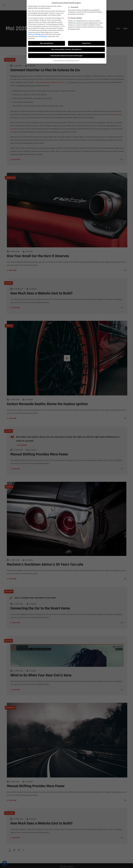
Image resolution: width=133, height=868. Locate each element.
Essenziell (74, 7)
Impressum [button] (77, 61)
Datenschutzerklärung (36, 34)
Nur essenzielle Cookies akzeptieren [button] (66, 49)
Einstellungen (43, 37)
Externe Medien (76, 18)
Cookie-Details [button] (57, 61)
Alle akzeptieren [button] (47, 43)
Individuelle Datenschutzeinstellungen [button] (66, 56)
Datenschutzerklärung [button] (67, 61)
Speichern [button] (87, 43)
